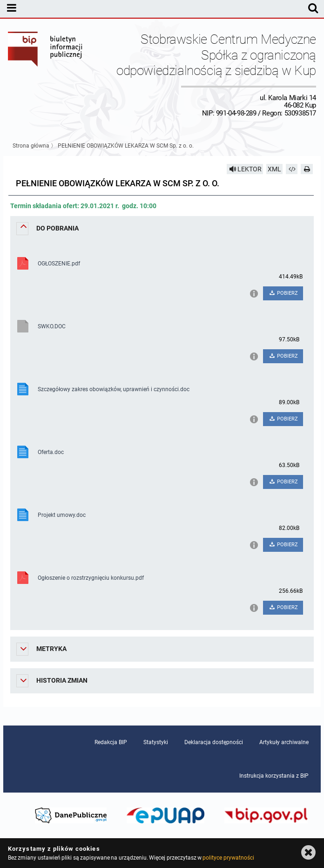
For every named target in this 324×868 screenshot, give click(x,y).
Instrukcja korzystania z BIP (274, 776)
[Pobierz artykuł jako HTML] (292, 169)
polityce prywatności (228, 858)
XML (274, 169)
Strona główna (31, 146)
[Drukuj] (307, 169)
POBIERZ (283, 293)
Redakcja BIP (111, 742)
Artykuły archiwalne (284, 742)
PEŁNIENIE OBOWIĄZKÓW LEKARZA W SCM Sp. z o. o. (126, 146)
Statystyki (156, 742)
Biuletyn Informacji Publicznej (46, 74)
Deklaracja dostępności (214, 742)
